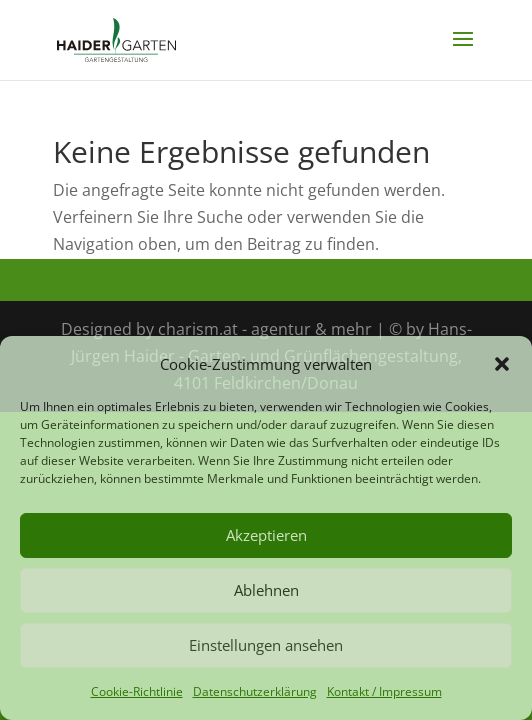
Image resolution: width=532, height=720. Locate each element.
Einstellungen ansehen (266, 645)
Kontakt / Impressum (384, 691)
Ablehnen (266, 590)
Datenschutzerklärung (255, 691)
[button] (502, 364)
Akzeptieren (266, 535)
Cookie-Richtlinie (137, 691)
